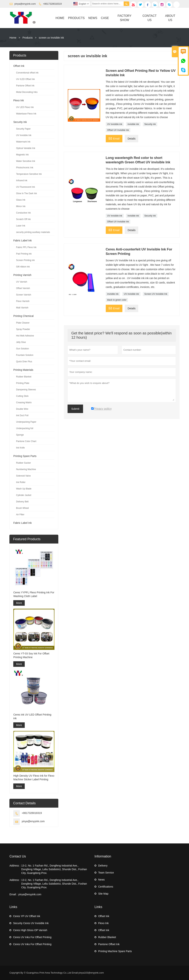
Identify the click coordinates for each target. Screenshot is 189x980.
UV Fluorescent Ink (25, 187)
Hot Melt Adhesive (25, 336)
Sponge (20, 435)
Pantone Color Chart (26, 441)
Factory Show (124, 18)
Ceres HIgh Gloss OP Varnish (30, 930)
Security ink (150, 124)
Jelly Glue (21, 342)
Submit (75, 409)
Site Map (103, 894)
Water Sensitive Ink (26, 161)
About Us (170, 18)
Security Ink (20, 122)
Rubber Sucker (23, 463)
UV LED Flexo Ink (25, 107)
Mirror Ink (21, 206)
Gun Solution (22, 349)
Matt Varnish (22, 308)
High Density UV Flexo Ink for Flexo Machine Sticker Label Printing (34, 778)
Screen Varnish (24, 295)
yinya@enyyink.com (25, 4)
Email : (13, 894)
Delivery (103, 866)
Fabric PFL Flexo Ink (26, 247)
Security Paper (23, 129)
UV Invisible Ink (24, 135)
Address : (15, 866)
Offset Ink (19, 66)
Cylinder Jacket (24, 495)
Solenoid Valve (23, 476)
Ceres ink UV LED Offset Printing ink (32, 716)
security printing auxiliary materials (33, 232)
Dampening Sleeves (26, 390)
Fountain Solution (25, 355)
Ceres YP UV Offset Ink (27, 916)
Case (105, 18)
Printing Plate (23, 383)
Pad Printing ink (24, 254)
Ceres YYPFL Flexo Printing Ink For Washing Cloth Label (34, 594)
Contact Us (150, 18)
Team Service (106, 873)
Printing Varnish (22, 275)
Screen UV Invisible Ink (156, 294)
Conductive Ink (23, 213)
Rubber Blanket (24, 377)
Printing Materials (23, 370)
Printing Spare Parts (25, 456)
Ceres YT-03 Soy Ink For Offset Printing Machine (31, 655)
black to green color (117, 300)
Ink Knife (20, 448)
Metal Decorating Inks (27, 92)
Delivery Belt (22, 502)
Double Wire (22, 409)
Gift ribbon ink (23, 267)
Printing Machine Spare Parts (115, 951)
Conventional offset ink (27, 73)
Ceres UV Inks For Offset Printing (32, 937)
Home (60, 18)
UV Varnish (22, 282)
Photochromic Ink (25, 168)
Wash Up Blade (24, 489)
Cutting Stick (22, 396)
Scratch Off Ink (23, 219)
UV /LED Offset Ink (25, 79)
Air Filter (20, 515)
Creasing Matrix (24, 403)
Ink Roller (21, 482)
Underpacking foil (25, 428)
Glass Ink (21, 200)
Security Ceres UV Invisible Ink (31, 923)
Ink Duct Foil (22, 415)
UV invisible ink (115, 124)
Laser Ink (21, 226)
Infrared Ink (22, 180)
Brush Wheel (22, 508)
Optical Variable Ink (26, 148)
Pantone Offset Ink (25, 86)
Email (114, 138)
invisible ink (133, 124)
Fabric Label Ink (23, 240)
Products (76, 18)
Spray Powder (23, 329)
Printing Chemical (23, 316)
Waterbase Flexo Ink (26, 114)
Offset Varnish (23, 288)
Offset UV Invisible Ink (118, 130)
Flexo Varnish (23, 301)
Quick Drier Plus (24, 362)
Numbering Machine (26, 469)
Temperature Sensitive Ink (29, 174)
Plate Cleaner (23, 323)
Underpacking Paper (26, 422)
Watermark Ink (23, 142)
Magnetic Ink (22, 155)
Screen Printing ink (25, 260)
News (93, 18)
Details (132, 139)
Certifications (106, 887)
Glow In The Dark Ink (26, 193)
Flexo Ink (19, 100)
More (19, 603)
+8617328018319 (52, 4)
